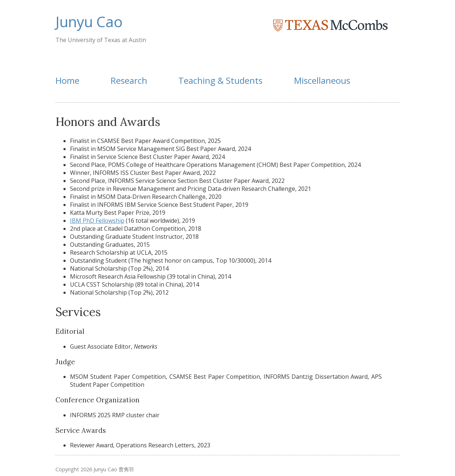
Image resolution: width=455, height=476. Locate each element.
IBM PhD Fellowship (97, 221)
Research (129, 80)
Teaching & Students (220, 80)
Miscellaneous (322, 80)
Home (67, 80)
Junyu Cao (89, 22)
